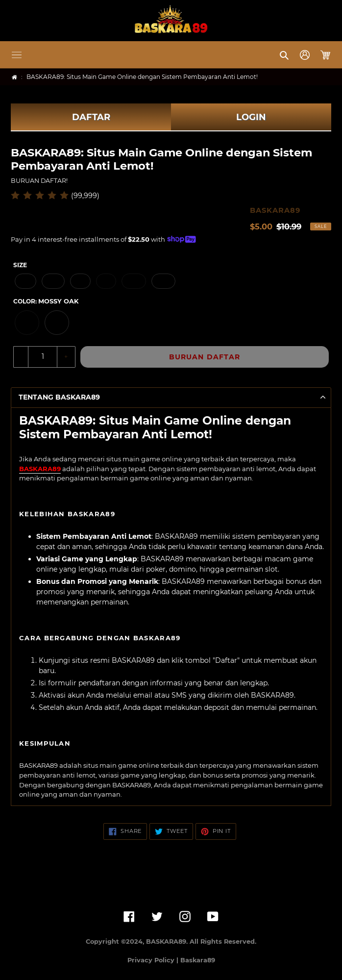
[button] (17, 55)
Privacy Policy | (154, 960)
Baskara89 (198, 960)
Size (20, 265)
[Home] (14, 77)
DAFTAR (91, 117)
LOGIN (251, 117)
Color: (46, 301)
